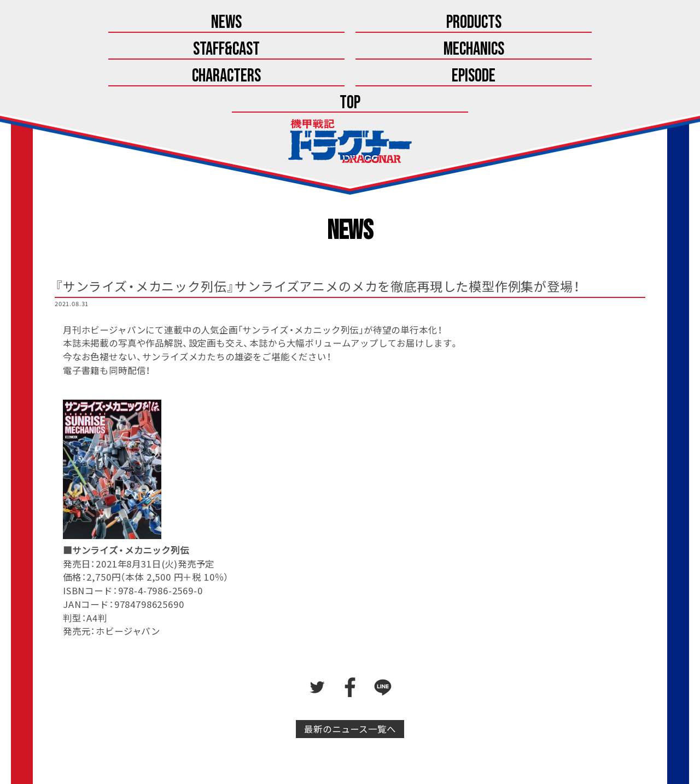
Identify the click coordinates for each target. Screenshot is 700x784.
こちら (378, 750)
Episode (533, 23)
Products (167, 23)
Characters (441, 23)
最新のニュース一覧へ (350, 652)
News (76, 23)
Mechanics (350, 23)
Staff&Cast (259, 23)
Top (624, 23)
